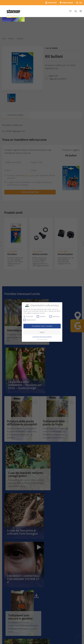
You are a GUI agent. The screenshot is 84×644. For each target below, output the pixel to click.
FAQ (81, 3)
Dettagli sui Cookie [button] (42, 339)
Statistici (41, 316)
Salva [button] (42, 332)
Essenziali (28, 316)
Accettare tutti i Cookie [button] (42, 326)
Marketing (54, 316)
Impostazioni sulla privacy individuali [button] (42, 337)
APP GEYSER (52, 3)
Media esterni (30, 320)
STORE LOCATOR (67, 3)
